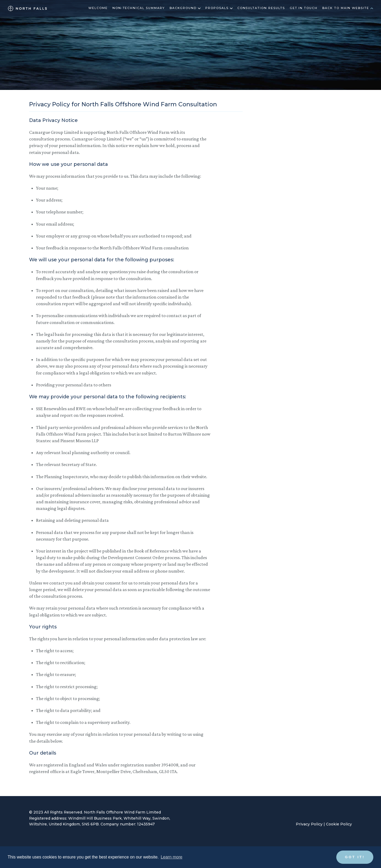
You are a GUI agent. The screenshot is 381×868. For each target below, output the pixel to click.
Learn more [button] (171, 857)
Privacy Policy (309, 824)
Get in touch (304, 8)
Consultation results (261, 8)
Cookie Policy (339, 824)
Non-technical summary (139, 8)
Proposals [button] (219, 8)
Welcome (98, 8)
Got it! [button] (355, 857)
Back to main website (348, 8)
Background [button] (185, 8)
